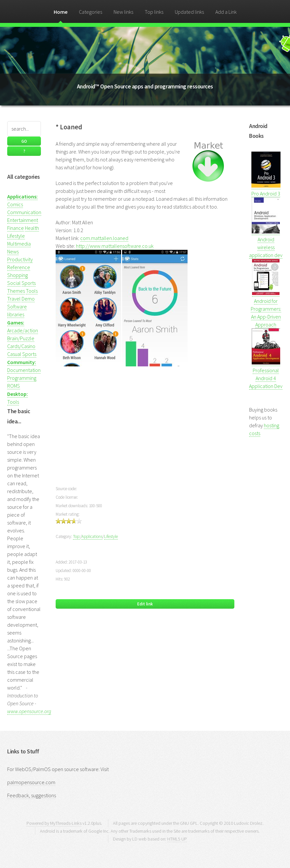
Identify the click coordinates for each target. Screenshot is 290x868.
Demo (28, 299)
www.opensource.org (29, 711)
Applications (92, 536)
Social (14, 283)
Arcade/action (23, 330)
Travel (14, 299)
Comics (15, 204)
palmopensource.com (31, 782)
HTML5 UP (177, 839)
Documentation (24, 370)
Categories (91, 12)
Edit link (145, 604)
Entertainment (23, 220)
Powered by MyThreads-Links (54, 823)
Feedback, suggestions (32, 795)
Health (32, 228)
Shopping (18, 275)
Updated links (189, 12)
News (13, 251)
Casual (14, 354)
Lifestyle (16, 236)
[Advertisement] (145, 430)
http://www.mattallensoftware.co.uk (115, 246)
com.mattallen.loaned (104, 238)
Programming (22, 378)
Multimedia (19, 244)
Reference (19, 267)
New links (123, 12)
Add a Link (226, 12)
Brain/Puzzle (21, 338)
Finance (16, 228)
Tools (32, 291)
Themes (16, 291)
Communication (24, 212)
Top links (154, 12)
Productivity (20, 259)
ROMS (14, 386)
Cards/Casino (21, 346)
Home (61, 12)
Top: (77, 536)
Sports (29, 283)
